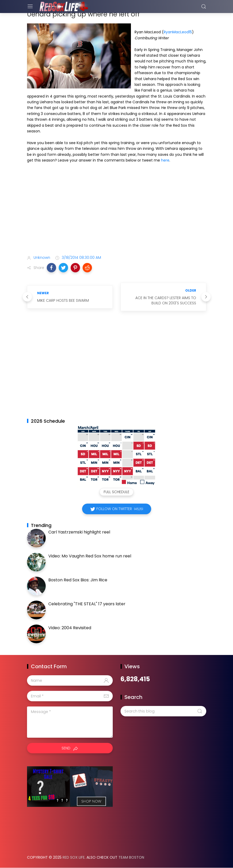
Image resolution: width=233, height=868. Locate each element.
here (165, 160)
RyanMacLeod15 (178, 32)
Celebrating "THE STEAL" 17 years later (87, 604)
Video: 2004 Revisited (70, 628)
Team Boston (131, 857)
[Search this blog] (163, 711)
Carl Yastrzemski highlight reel (79, 532)
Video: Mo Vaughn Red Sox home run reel (90, 556)
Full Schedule (116, 492)
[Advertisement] (117, 210)
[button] (51, 268)
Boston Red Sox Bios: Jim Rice (78, 580)
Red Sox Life (74, 857)
